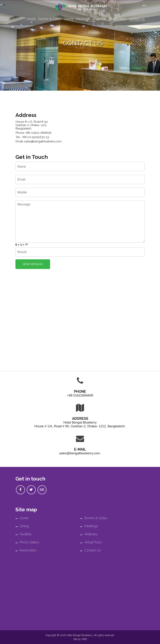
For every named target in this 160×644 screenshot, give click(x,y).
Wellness (99, 19)
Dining (69, 19)
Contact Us (140, 68)
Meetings (83, 19)
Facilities (24, 534)
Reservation (118, 19)
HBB (84, 639)
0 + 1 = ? (22, 245)
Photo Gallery (27, 542)
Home (31, 19)
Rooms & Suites (50, 19)
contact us (137, 19)
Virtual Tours (91, 542)
